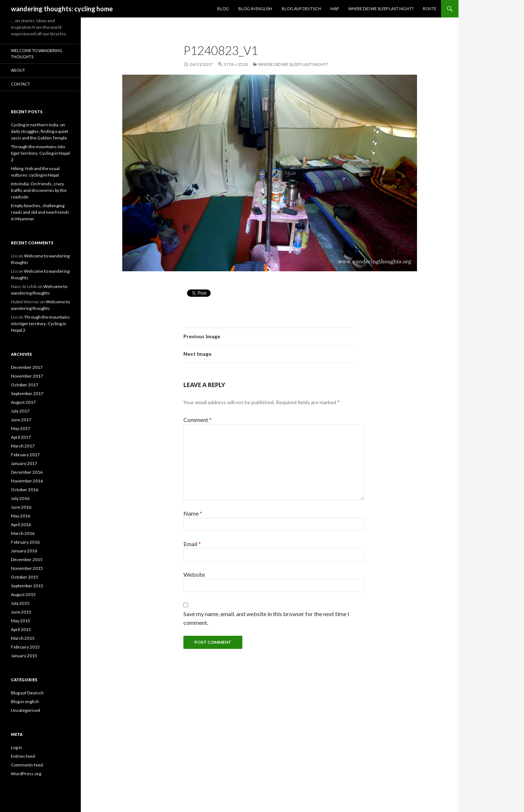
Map (335, 9)
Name (193, 513)
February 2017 (25, 455)
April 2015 (21, 629)
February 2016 (25, 542)
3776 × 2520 (236, 64)
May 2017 (21, 428)
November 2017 (27, 376)
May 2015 (21, 621)
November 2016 (27, 481)
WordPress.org (26, 774)
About (18, 70)
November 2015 (27, 568)
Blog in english (25, 701)
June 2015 (21, 612)
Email (192, 544)
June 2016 (21, 507)
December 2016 (27, 472)
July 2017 (20, 411)
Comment (198, 420)
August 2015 (23, 594)
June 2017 (21, 420)
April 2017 (21, 437)
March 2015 (23, 638)
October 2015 (25, 577)
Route (430, 9)
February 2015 (25, 647)
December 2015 (27, 559)
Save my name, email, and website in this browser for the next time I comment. (266, 618)
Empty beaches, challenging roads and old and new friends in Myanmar (40, 212)
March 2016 (23, 533)
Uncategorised (25, 710)
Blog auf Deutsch (301, 9)
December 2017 (27, 367)
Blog (223, 9)
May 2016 (21, 516)
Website (194, 574)
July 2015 (20, 603)
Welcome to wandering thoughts (37, 54)
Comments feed (27, 765)
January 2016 (24, 551)
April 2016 (21, 525)
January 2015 (24, 656)
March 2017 (23, 446)
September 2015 (27, 586)
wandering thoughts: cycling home (62, 9)
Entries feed (23, 756)
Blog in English (255, 9)
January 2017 (24, 463)
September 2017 (27, 393)
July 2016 (20, 498)
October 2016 (25, 490)
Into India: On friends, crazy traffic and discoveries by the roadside (39, 190)
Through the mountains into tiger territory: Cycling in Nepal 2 (40, 153)
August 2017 (23, 402)
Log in (17, 747)
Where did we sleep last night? (381, 9)
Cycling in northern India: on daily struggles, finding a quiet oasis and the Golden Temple (39, 131)
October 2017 (25, 385)
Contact (21, 84)
